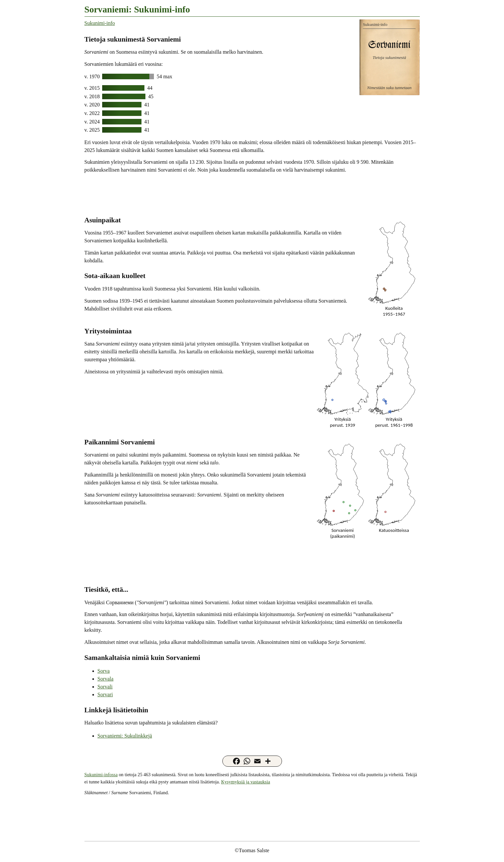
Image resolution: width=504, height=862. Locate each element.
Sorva (104, 671)
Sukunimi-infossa (101, 775)
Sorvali (105, 687)
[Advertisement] (252, 194)
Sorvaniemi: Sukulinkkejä (125, 736)
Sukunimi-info (100, 23)
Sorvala (106, 679)
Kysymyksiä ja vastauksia (245, 782)
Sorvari (105, 694)
